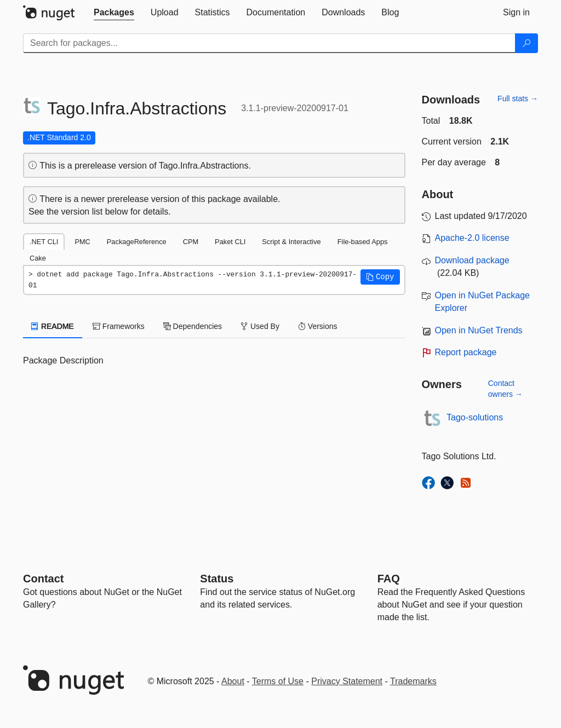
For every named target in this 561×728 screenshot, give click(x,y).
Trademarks (413, 681)
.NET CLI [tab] (44, 242)
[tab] (114, 13)
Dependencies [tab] (193, 326)
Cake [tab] (38, 258)
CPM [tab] (191, 242)
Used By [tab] (260, 326)
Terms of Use (278, 681)
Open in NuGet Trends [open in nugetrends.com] (479, 330)
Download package (472, 260)
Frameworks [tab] (119, 326)
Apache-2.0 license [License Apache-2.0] (472, 238)
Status (217, 579)
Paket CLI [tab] (230, 242)
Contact (43, 579)
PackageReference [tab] (137, 242)
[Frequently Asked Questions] (389, 579)
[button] (380, 277)
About (233, 681)
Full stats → (518, 99)
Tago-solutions (475, 417)
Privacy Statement (347, 681)
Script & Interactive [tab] (291, 242)
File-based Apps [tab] (363, 242)
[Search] (526, 43)
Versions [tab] (318, 326)
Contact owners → (505, 389)
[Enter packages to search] (269, 43)
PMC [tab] (82, 242)
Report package (466, 352)
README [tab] (53, 326)
